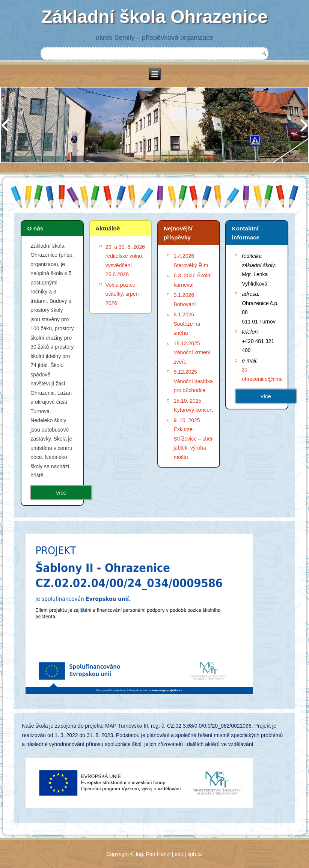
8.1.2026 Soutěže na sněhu (187, 324)
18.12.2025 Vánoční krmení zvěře (192, 353)
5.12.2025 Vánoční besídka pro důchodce (193, 381)
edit (179, 854)
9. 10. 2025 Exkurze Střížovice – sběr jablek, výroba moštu (193, 439)
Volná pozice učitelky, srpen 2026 (122, 294)
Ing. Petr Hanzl (153, 854)
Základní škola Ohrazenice (154, 17)
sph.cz (195, 854)
